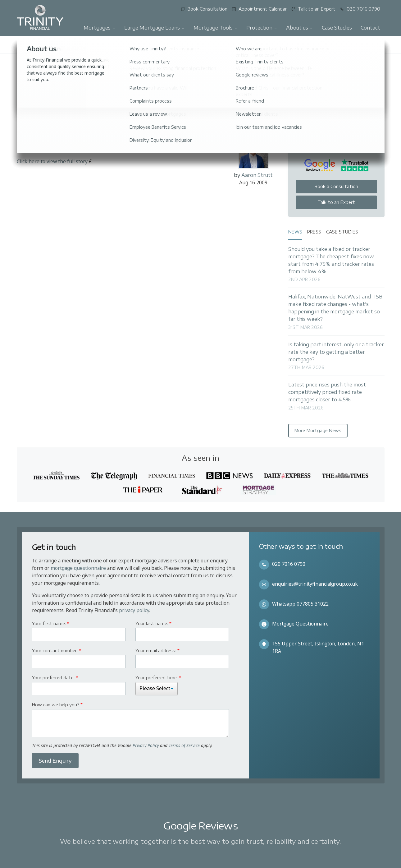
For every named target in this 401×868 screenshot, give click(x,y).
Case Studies (337, 28)
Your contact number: (57, 651)
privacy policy (134, 610)
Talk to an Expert (336, 202)
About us (300, 28)
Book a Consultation (336, 186)
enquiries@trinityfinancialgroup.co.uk (315, 584)
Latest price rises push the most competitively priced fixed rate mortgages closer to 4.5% (327, 392)
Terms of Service (184, 745)
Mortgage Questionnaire (300, 624)
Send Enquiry (55, 761)
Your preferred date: (55, 678)
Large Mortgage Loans (155, 28)
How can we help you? (57, 705)
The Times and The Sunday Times (87, 98)
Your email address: (157, 651)
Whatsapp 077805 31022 (300, 604)
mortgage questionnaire (78, 568)
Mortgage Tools (216, 28)
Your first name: (51, 623)
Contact (370, 28)
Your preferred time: (158, 678)
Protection (262, 28)
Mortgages (100, 28)
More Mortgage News (318, 430)
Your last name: (153, 623)
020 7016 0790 (289, 564)
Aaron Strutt (257, 175)
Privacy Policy (146, 745)
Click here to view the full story (52, 161)
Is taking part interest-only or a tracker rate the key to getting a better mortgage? (336, 352)
